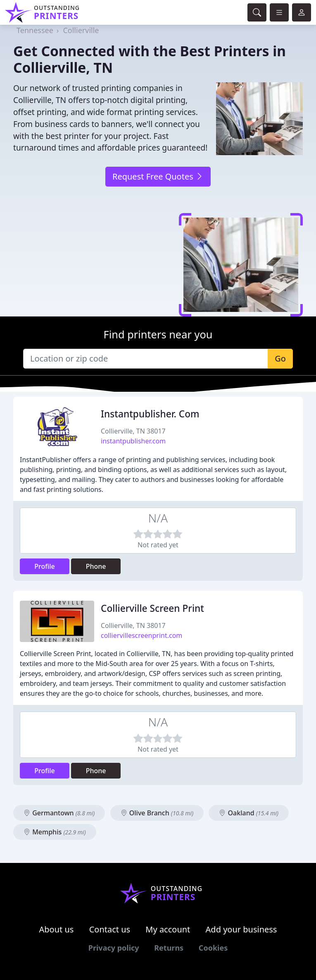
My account (168, 929)
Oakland (249, 813)
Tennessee (35, 30)
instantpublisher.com (133, 441)
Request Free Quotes (158, 176)
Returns (169, 948)
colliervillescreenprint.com (141, 635)
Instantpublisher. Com (150, 414)
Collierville (81, 30)
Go (280, 358)
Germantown (59, 813)
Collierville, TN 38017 (133, 431)
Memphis (55, 832)
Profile (45, 566)
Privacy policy (114, 948)
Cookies (213, 948)
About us (57, 929)
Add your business (241, 929)
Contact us (110, 929)
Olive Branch (157, 813)
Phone (96, 566)
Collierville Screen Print (152, 608)
